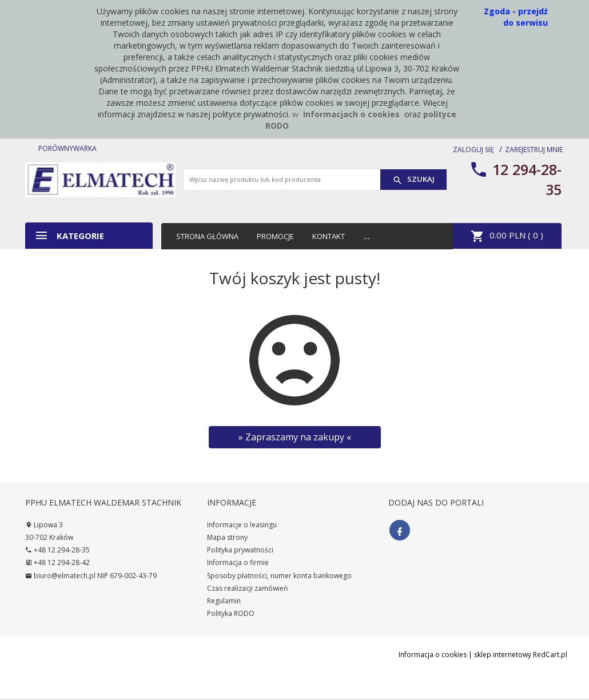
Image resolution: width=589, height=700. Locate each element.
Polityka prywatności (240, 550)
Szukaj (413, 180)
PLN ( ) (507, 236)
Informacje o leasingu (242, 525)
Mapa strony (227, 537)
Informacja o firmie (238, 562)
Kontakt (329, 236)
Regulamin (224, 601)
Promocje (275, 236)
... (367, 236)
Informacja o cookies (433, 655)
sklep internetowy (503, 655)
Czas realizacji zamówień (247, 588)
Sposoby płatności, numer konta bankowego (279, 576)
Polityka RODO (231, 613)
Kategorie (69, 235)
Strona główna (207, 236)
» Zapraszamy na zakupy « (295, 437)
